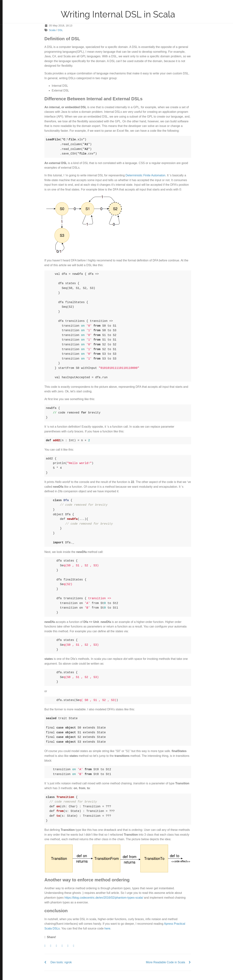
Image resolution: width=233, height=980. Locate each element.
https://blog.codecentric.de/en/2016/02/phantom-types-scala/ (116, 898)
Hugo (13, 46)
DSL (73, 30)
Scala (65, 30)
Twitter (7, 28)
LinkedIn (8, 34)
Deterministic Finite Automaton (158, 175)
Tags (6, 15)
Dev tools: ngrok (74, 962)
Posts (7, 9)
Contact (8, 21)
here (120, 928)
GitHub (8, 40)
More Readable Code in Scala (178, 962)
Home (7, 3)
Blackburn (13, 49)
